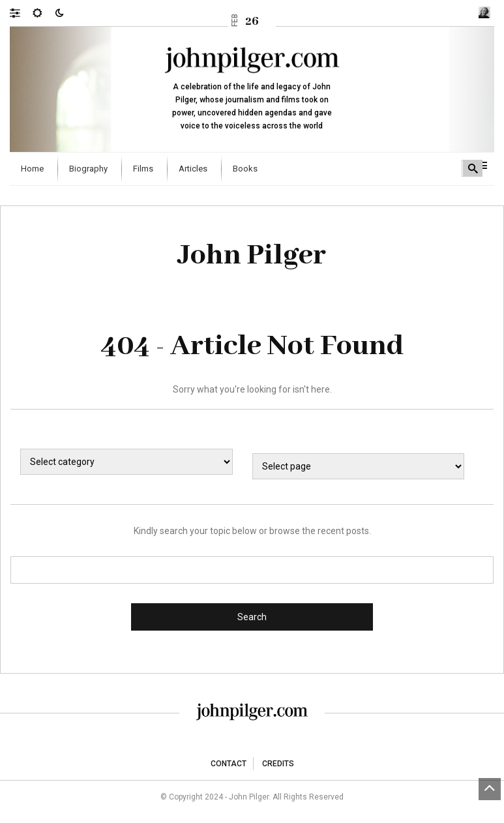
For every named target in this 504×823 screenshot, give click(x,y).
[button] (21, 12)
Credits (278, 764)
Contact (229, 764)
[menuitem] (34, 169)
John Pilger (252, 256)
